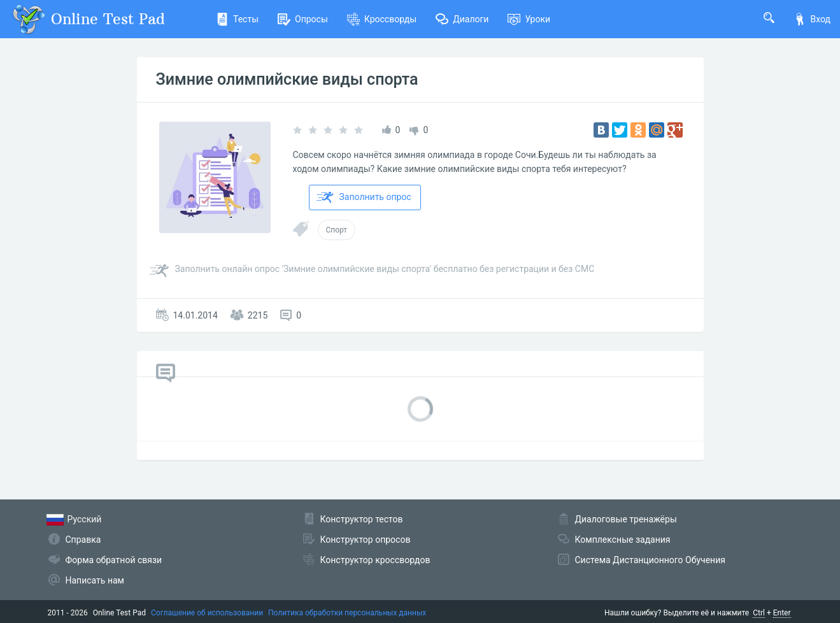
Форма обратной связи (114, 560)
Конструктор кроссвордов (375, 560)
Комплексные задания (623, 540)
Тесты (237, 19)
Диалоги (462, 19)
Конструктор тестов (362, 519)
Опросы (303, 19)
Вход (812, 19)
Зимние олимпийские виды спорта (287, 79)
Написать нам (95, 580)
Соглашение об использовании (207, 613)
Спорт (337, 230)
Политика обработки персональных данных (347, 613)
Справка (83, 540)
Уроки (529, 19)
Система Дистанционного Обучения (650, 560)
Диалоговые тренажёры (626, 519)
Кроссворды (382, 19)
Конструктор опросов (366, 540)
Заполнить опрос (364, 197)
